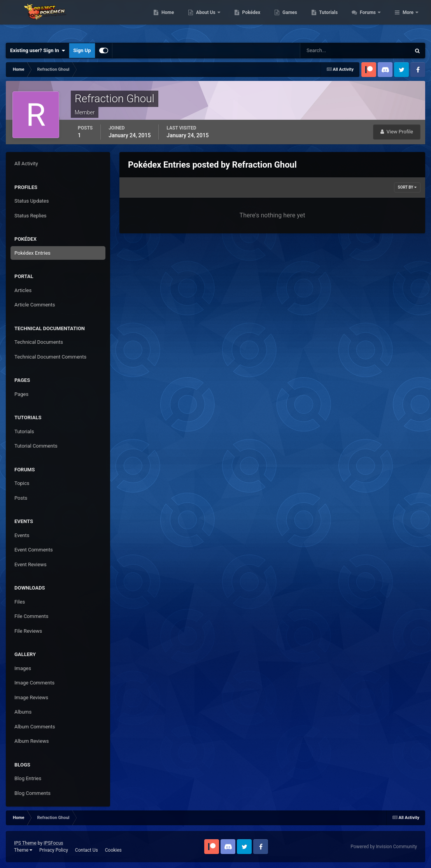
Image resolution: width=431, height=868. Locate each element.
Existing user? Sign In (38, 51)
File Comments (31, 616)
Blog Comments (32, 793)
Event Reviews (31, 564)
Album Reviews (32, 741)
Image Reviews (31, 697)
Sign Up (82, 50)
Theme (23, 850)
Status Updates (32, 201)
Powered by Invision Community (384, 847)
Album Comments (35, 727)
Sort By (407, 187)
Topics (22, 483)
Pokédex (293, 19)
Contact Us (87, 850)
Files (20, 602)
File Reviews (28, 631)
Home (210, 19)
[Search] (332, 51)
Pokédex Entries (32, 253)
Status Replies (31, 216)
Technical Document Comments (50, 357)
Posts (21, 498)
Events (22, 535)
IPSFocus (53, 843)
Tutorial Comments (36, 446)
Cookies (113, 850)
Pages (21, 394)
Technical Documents (39, 342)
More (408, 19)
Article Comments (35, 305)
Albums (23, 712)
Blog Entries (28, 778)
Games (332, 19)
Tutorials (371, 19)
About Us (248, 19)
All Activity (26, 164)
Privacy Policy (54, 850)
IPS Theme (25, 843)
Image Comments (34, 683)
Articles (23, 290)
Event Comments (34, 550)
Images (23, 668)
